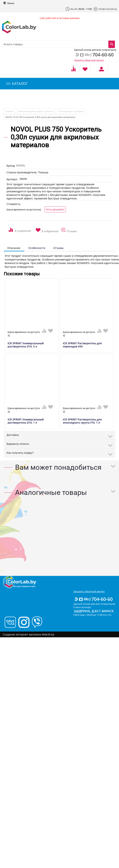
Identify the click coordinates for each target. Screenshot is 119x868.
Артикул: (12, 179)
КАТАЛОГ (17, 84)
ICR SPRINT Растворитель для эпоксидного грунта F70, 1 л (82, 421)
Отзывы (58, 248)
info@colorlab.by (105, 9)
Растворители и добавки (71, 111)
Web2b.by (48, 634)
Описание (14, 248)
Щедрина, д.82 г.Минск (94, 611)
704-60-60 (93, 599)
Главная (9, 111)
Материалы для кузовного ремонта (36, 111)
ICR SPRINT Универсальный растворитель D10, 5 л (26, 345)
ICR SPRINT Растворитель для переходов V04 (82, 345)
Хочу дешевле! (55, 209)
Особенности (37, 248)
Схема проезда (82, 607)
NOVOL (21, 165)
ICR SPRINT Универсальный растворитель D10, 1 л (26, 421)
